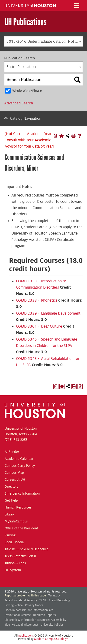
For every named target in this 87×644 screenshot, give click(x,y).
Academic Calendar (19, 459)
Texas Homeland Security (21, 600)
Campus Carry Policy (20, 466)
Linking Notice (14, 605)
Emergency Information (22, 493)
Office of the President (21, 528)
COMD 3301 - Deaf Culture (39, 326)
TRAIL (43, 600)
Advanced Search (19, 103)
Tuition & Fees (15, 563)
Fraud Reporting (60, 600)
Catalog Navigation (26, 119)
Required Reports (44, 615)
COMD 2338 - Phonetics (37, 300)
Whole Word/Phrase (27, 91)
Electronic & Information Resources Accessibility (35, 620)
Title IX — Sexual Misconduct (26, 549)
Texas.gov (54, 596)
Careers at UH (15, 480)
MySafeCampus (16, 521)
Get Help (11, 500)
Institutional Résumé (18, 615)
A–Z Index (12, 452)
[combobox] (43, 41)
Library (10, 514)
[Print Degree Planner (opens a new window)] (55, 136)
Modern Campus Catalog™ (51, 639)
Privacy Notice (34, 605)
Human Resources (18, 507)
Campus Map (14, 473)
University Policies (52, 625)
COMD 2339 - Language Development (48, 313)
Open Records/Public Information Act (29, 610)
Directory (11, 486)
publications (26, 636)
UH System (13, 570)
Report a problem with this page (25, 596)
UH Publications (26, 22)
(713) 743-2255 (16, 440)
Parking (10, 535)
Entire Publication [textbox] (21, 67)
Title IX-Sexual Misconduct (21, 625)
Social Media (14, 542)
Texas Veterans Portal (20, 556)
